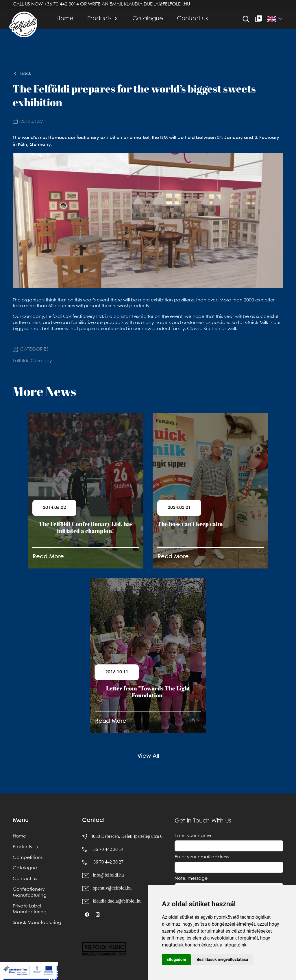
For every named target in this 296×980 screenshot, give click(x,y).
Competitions (28, 858)
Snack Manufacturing (37, 923)
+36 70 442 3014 (61, 4)
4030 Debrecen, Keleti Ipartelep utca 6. (123, 836)
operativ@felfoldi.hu (112, 888)
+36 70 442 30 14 (107, 849)
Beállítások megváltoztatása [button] (222, 959)
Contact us (192, 19)
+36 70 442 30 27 (107, 862)
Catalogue (148, 19)
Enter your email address (202, 857)
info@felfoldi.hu (108, 875)
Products (99, 19)
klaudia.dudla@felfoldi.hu (157, 4)
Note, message (191, 878)
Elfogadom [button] (176, 959)
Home (65, 19)
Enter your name (193, 836)
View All (148, 756)
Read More (48, 557)
